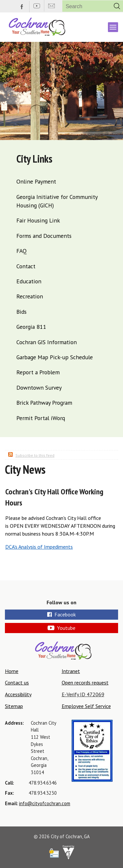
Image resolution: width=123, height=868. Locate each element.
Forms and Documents (44, 236)
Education (29, 281)
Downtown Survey (39, 388)
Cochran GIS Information (47, 342)
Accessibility (18, 694)
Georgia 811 (31, 327)
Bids (21, 312)
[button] (117, 6)
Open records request (85, 682)
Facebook (61, 614)
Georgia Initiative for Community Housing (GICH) (57, 201)
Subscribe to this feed (35, 455)
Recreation (30, 296)
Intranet (71, 671)
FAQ (21, 251)
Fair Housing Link (38, 220)
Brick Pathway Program (44, 403)
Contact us (17, 682)
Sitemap (14, 706)
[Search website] (84, 6)
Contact (26, 266)
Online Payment (36, 181)
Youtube (61, 628)
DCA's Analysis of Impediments (39, 547)
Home (12, 671)
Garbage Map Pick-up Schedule (55, 357)
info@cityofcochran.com (45, 803)
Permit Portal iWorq (41, 418)
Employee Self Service (86, 706)
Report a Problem (38, 372)
